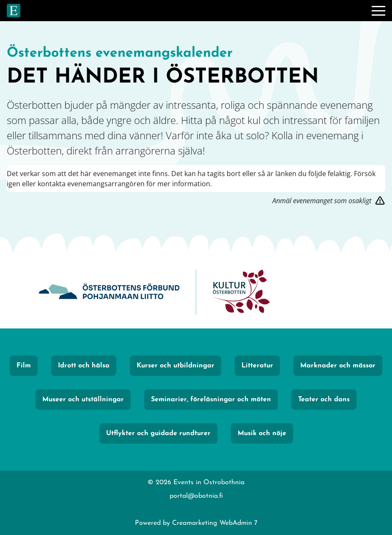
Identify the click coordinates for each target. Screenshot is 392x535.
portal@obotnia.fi (196, 496)
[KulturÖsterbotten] (241, 292)
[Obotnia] (109, 292)
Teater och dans (324, 400)
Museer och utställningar (83, 400)
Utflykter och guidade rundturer (158, 433)
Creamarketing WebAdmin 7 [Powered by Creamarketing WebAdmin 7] (215, 523)
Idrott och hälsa (84, 366)
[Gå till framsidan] (14, 11)
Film (24, 366)
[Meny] (378, 11)
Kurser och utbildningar (175, 366)
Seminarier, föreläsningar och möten (211, 400)
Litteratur (257, 366)
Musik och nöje (262, 433)
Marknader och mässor (338, 366)
